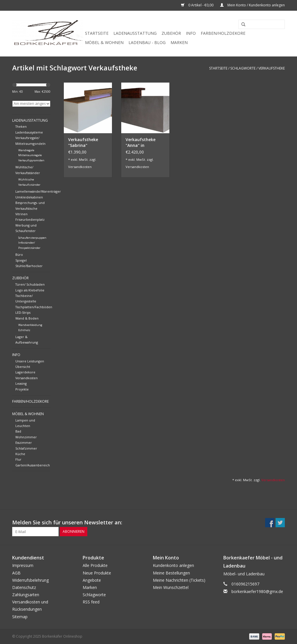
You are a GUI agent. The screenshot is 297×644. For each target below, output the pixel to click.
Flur (18, 459)
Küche (20, 454)
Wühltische (26, 179)
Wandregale (26, 150)
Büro (19, 255)
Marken (179, 42)
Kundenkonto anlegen (173, 565)
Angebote (92, 580)
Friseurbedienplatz (30, 219)
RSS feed (91, 602)
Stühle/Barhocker (29, 266)
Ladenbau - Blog (147, 42)
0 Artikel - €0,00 (198, 5)
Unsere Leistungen (30, 361)
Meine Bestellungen (171, 573)
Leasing (21, 383)
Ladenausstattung (135, 33)
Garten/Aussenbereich (33, 465)
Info (191, 33)
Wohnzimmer (26, 437)
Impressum (23, 565)
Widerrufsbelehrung (30, 580)
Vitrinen (21, 214)
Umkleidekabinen (29, 197)
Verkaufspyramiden (31, 160)
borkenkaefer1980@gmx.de (257, 591)
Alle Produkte (95, 565)
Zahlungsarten (26, 595)
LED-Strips (23, 312)
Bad (18, 431)
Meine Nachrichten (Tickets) (179, 580)
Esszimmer (24, 443)
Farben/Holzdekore (223, 33)
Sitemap (20, 617)
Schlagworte (243, 68)
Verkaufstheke (272, 68)
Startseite (97, 33)
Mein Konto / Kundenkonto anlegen (252, 5)
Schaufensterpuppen (32, 238)
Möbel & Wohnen (104, 42)
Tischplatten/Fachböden (34, 307)
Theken (21, 126)
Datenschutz (24, 587)
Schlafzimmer (26, 448)
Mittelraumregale (30, 155)
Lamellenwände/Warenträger (38, 191)
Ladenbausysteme (29, 132)
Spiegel (21, 260)
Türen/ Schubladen (30, 284)
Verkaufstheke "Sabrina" (83, 142)
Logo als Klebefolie (30, 290)
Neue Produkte (97, 573)
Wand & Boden (27, 318)
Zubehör (171, 33)
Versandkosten (27, 378)
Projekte (22, 389)
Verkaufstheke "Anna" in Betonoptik (141, 143)
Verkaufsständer (29, 185)
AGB (16, 573)
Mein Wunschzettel (171, 587)
